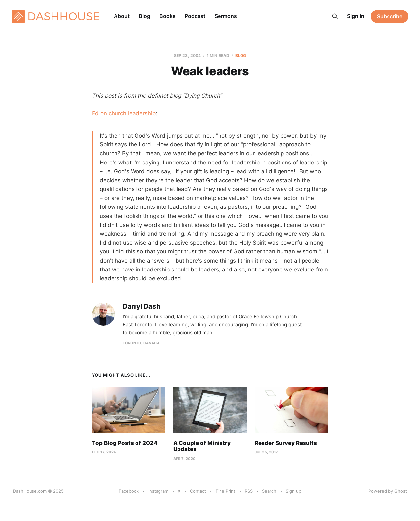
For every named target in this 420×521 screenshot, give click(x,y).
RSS (249, 491)
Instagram (158, 491)
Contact (198, 491)
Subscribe (390, 16)
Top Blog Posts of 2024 (125, 443)
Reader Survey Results (286, 443)
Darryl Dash (142, 306)
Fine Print (225, 491)
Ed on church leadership (124, 113)
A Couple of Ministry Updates (202, 446)
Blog (145, 16)
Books (168, 16)
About (122, 16)
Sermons (226, 16)
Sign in (356, 16)
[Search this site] (335, 16)
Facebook (129, 491)
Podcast (195, 16)
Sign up (294, 491)
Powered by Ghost (388, 491)
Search (269, 491)
